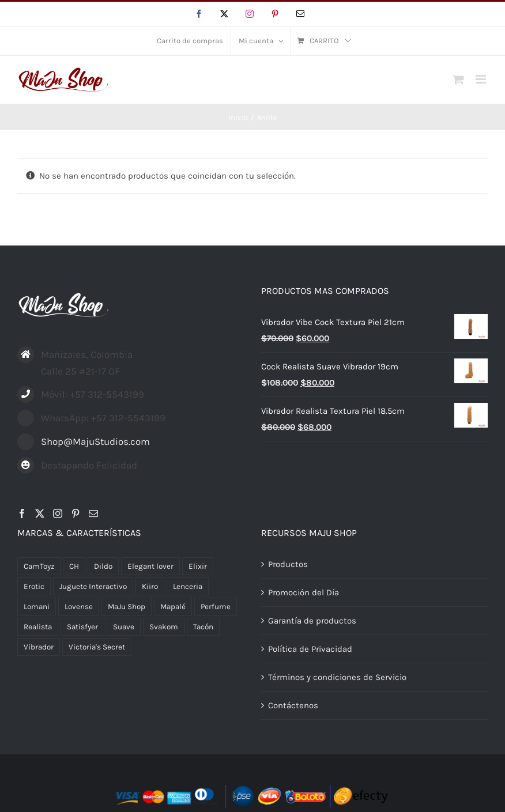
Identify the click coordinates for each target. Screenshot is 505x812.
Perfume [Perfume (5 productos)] (216, 607)
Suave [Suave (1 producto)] (124, 627)
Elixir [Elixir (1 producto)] (198, 566)
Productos (288, 564)
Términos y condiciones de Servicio (337, 677)
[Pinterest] (76, 513)
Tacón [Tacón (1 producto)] (203, 627)
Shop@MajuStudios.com (95, 441)
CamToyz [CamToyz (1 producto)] (39, 566)
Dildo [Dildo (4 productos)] (103, 566)
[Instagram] (58, 513)
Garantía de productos (312, 621)
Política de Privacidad (310, 649)
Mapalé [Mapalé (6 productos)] (173, 607)
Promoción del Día (304, 592)
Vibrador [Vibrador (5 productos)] (39, 647)
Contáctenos (293, 705)
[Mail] (93, 513)
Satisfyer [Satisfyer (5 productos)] (82, 627)
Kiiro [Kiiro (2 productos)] (150, 586)
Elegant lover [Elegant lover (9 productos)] (150, 566)
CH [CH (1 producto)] (74, 566)
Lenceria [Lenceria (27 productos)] (188, 586)
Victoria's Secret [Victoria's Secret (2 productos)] (97, 647)
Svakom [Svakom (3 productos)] (164, 627)
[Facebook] (22, 513)
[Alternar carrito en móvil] (458, 79)
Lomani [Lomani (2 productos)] (37, 607)
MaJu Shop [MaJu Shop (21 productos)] (127, 607)
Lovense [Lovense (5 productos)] (79, 607)
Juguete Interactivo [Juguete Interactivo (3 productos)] (93, 586)
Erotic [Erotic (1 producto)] (34, 586)
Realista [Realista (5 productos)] (38, 627)
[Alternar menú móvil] (482, 79)
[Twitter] (40, 513)
